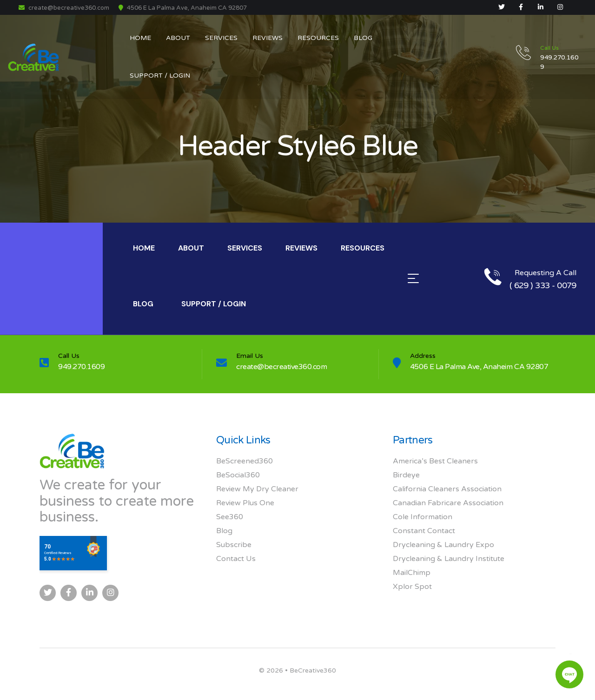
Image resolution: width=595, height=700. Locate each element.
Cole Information (423, 517)
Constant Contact (424, 531)
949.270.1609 (81, 367)
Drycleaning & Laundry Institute (449, 559)
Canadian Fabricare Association (448, 503)
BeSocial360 (238, 475)
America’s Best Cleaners (435, 461)
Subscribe (234, 545)
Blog (224, 531)
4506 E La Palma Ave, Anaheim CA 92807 (479, 367)
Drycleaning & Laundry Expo (443, 545)
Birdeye (406, 475)
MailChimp (412, 573)
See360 (230, 517)
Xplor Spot (412, 587)
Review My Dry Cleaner (257, 489)
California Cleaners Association (447, 489)
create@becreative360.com (64, 8)
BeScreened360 (245, 461)
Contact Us (236, 559)
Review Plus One (245, 503)
